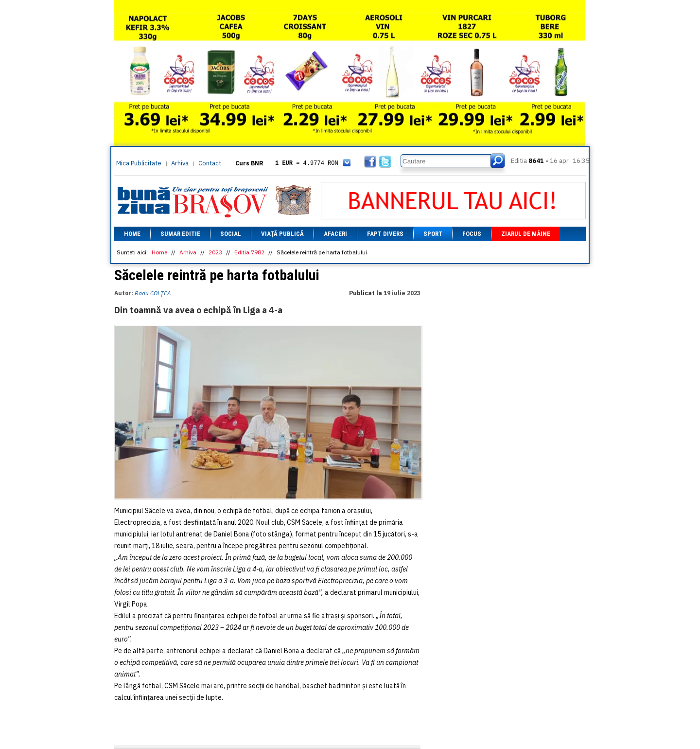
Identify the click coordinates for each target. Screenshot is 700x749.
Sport (433, 234)
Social (231, 234)
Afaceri (335, 234)
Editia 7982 (249, 252)
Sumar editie (180, 234)
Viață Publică (282, 234)
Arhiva (180, 163)
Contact (210, 163)
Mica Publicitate (139, 163)
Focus (472, 234)
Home (132, 234)
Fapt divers (385, 234)
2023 (215, 252)
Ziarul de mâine (526, 234)
